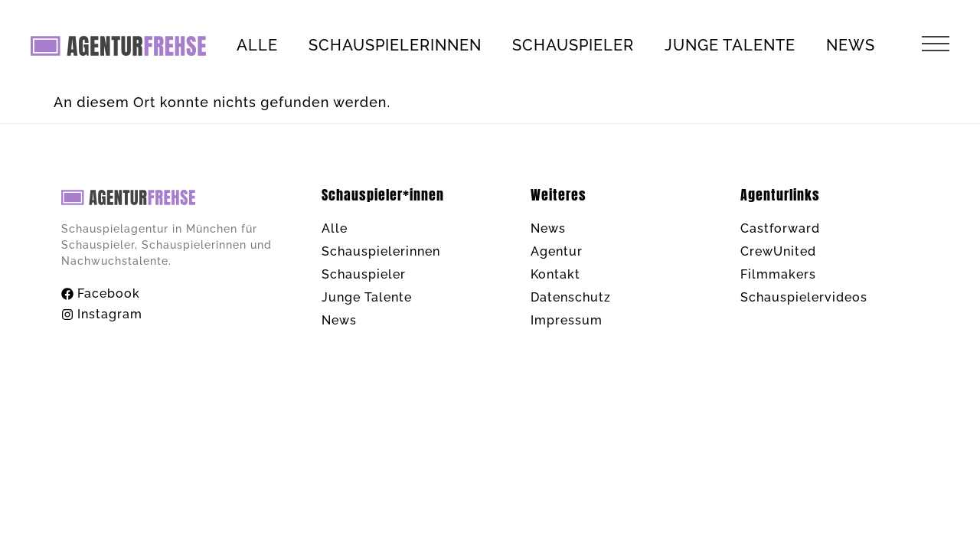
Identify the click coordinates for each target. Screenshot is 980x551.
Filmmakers (778, 274)
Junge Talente (730, 45)
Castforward (780, 228)
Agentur (557, 251)
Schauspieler (573, 45)
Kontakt (555, 274)
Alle (257, 45)
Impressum (567, 320)
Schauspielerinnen (395, 45)
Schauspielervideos (804, 297)
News (851, 45)
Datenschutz (571, 297)
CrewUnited (778, 251)
